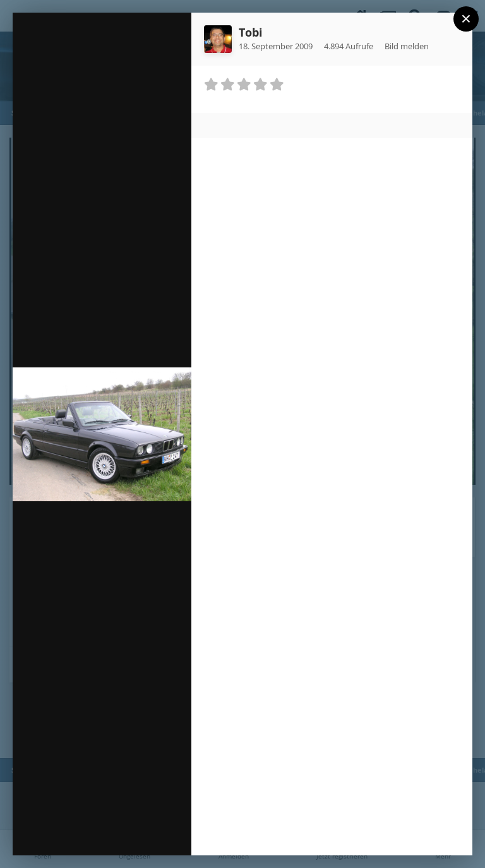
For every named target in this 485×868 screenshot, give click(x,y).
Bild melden (407, 46)
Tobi (251, 32)
